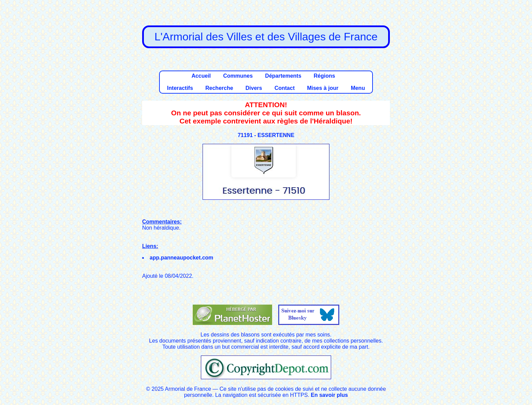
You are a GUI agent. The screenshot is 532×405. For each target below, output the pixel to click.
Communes (238, 76)
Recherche (219, 88)
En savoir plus (329, 395)
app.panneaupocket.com (182, 258)
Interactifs (180, 88)
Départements (283, 76)
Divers (254, 88)
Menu (358, 88)
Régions (324, 76)
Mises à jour (323, 88)
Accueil (201, 76)
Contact (285, 88)
